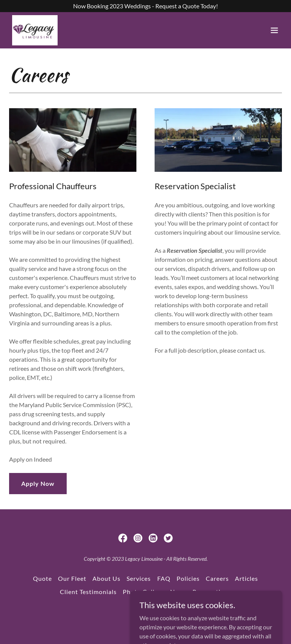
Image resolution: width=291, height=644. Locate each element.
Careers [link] (217, 578)
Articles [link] (246, 578)
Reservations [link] (212, 592)
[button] (274, 30)
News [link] (178, 592)
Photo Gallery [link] (143, 592)
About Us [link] (106, 578)
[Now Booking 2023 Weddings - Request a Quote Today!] (145, 6)
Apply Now (38, 483)
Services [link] (139, 578)
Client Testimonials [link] (88, 592)
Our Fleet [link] (72, 578)
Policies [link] (188, 578)
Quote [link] (42, 578)
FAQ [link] (164, 578)
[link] (35, 30)
